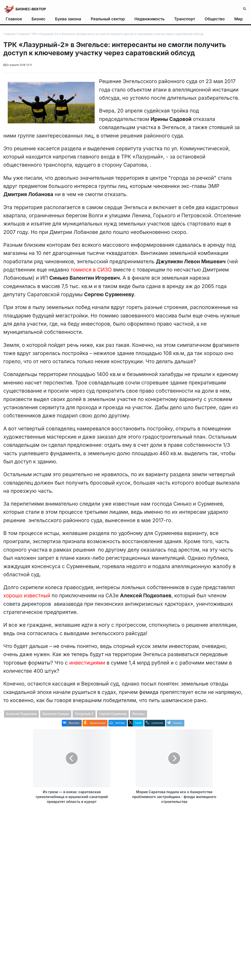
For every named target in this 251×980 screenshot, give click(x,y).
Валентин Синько (56, 714)
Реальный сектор (108, 19)
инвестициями (87, 663)
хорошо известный (27, 596)
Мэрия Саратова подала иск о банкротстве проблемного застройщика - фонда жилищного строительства (174, 797)
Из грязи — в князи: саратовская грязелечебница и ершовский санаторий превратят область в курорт (72, 797)
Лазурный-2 (84, 714)
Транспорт (185, 19)
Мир (238, 19)
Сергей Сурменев (113, 714)
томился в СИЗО (91, 270)
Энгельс (139, 714)
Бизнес (39, 19)
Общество (215, 19)
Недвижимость (150, 19)
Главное (14, 19)
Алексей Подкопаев (21, 714)
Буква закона (68, 19)
